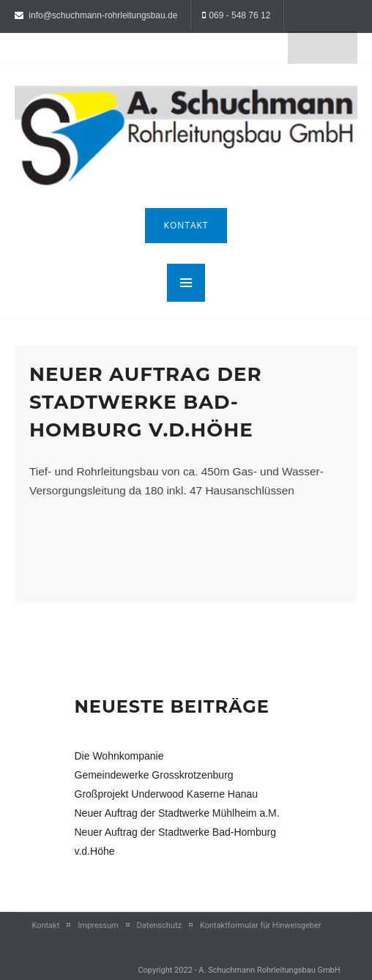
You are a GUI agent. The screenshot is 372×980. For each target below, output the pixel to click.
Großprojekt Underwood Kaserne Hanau (167, 794)
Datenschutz (159, 925)
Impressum (98, 925)
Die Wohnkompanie (119, 756)
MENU (186, 283)
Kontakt (186, 225)
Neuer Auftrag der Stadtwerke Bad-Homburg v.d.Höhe (146, 402)
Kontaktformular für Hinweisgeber (261, 925)
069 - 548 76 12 (239, 15)
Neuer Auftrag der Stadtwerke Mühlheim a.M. (177, 813)
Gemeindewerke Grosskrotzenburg (154, 775)
